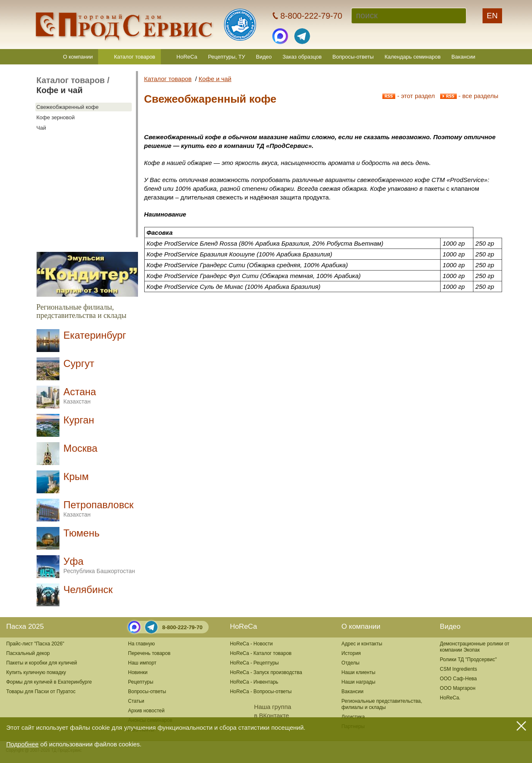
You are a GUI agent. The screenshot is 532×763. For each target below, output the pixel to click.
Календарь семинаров (413, 57)
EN (492, 16)
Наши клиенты (359, 672)
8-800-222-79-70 (182, 627)
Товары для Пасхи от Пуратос (41, 692)
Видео (264, 57)
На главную (141, 644)
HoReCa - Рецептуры (254, 663)
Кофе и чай (60, 90)
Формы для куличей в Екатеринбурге (49, 682)
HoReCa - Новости (251, 644)
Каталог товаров (134, 57)
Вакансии (463, 57)
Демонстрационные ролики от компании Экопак (474, 647)
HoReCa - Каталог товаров (261, 653)
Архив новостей (146, 711)
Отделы (351, 663)
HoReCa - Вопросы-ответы (261, 692)
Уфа (99, 565)
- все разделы (469, 96)
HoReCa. (450, 698)
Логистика (353, 717)
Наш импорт (142, 663)
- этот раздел (409, 96)
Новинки (138, 672)
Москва (81, 448)
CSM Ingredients (458, 669)
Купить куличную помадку (36, 672)
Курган (79, 420)
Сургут (79, 363)
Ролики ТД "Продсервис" (468, 660)
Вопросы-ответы (353, 57)
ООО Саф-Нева (458, 679)
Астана (80, 395)
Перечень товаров (149, 653)
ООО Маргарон (458, 688)
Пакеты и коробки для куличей (42, 663)
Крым (76, 476)
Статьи (136, 701)
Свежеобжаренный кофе (68, 107)
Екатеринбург (95, 335)
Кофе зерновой (56, 117)
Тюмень (82, 533)
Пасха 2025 (25, 626)
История (351, 653)
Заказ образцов (302, 57)
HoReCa (187, 57)
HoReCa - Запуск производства (266, 672)
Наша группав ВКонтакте (260, 711)
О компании (78, 57)
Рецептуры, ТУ (226, 57)
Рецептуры (141, 682)
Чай (41, 128)
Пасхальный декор (28, 653)
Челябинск (88, 589)
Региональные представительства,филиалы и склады (382, 704)
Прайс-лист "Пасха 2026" (35, 644)
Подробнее (22, 744)
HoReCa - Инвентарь (254, 682)
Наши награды (359, 682)
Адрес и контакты (362, 644)
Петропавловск (99, 508)
